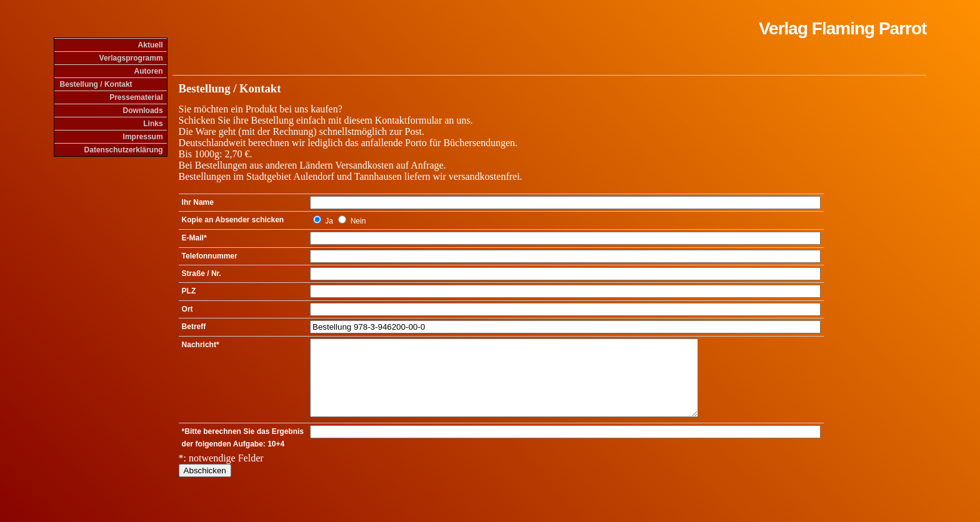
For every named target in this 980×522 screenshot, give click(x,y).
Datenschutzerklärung (124, 150)
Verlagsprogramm (131, 58)
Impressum (143, 137)
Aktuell (151, 45)
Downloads (143, 111)
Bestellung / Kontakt (96, 84)
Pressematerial (136, 97)
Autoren (149, 71)
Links (153, 124)
